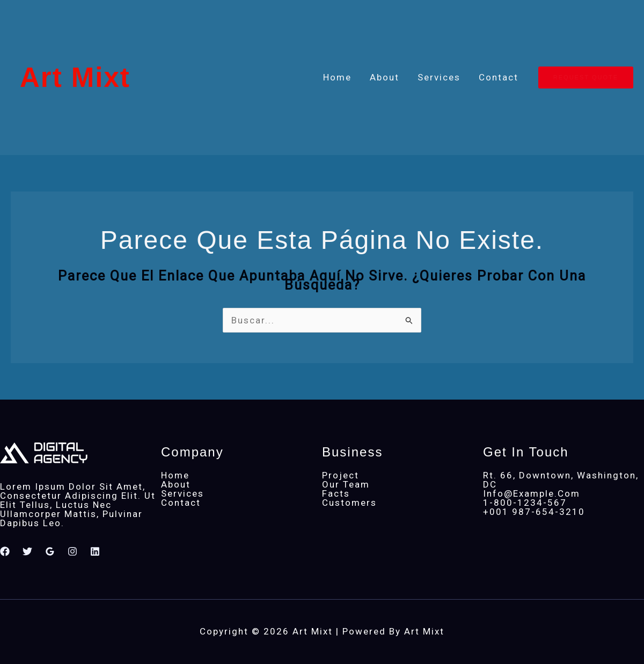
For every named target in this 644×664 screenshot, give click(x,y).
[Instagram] (72, 551)
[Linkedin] (95, 551)
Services (439, 77)
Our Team (346, 484)
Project (341, 475)
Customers (349, 503)
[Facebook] (5, 551)
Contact (499, 77)
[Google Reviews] (50, 551)
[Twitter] (27, 551)
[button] (586, 78)
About (385, 77)
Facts (336, 493)
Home (337, 77)
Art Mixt (75, 78)
